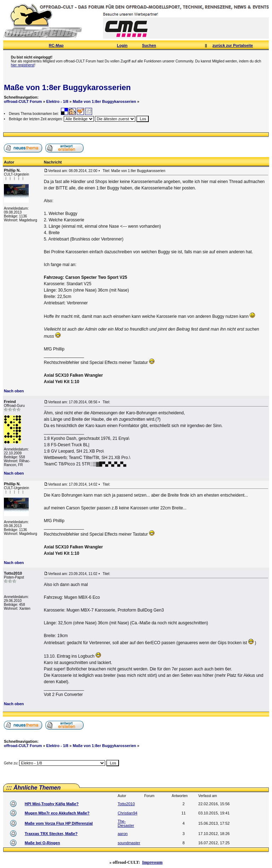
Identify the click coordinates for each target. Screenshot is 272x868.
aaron (123, 834)
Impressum (152, 862)
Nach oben (14, 391)
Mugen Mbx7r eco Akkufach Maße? (57, 813)
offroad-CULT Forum (23, 101)
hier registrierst (23, 65)
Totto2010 (126, 804)
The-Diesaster (126, 823)
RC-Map (56, 45)
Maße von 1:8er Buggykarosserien (67, 87)
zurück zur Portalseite (233, 45)
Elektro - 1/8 (57, 101)
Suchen (149, 45)
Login (122, 45)
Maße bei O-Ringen (42, 843)
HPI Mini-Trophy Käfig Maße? (52, 804)
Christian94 (127, 813)
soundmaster (129, 843)
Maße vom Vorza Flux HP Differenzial (59, 823)
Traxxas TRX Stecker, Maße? (51, 834)
